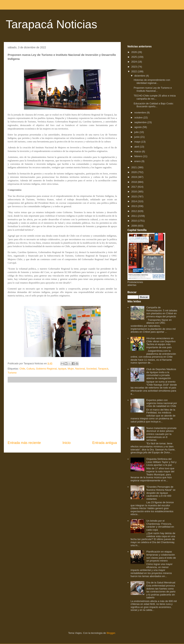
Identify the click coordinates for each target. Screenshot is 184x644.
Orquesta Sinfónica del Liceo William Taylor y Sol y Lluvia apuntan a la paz (161, 462)
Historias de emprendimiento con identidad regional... (152, 81)
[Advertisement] (62, 411)
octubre (139, 118)
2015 (134, 197)
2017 (134, 187)
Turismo (12, 373)
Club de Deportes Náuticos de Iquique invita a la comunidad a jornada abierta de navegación (161, 374)
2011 (134, 216)
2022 (134, 71)
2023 (134, 67)
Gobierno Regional (46, 369)
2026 (134, 52)
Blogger (111, 633)
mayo (138, 142)
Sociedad (91, 369)
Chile (22, 369)
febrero (139, 156)
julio (137, 132)
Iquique (62, 369)
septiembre (141, 122)
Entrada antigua (105, 443)
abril (137, 147)
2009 (134, 226)
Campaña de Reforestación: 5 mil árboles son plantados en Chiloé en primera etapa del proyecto (162, 312)
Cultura (30, 369)
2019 (134, 177)
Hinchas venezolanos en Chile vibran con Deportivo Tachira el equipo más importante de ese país (161, 343)
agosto (138, 127)
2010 (134, 221)
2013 (134, 206)
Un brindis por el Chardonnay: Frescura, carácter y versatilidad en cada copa (160, 525)
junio (137, 137)
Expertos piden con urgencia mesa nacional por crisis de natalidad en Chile (162, 403)
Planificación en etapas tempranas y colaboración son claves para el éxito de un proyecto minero (161, 556)
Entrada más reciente (24, 443)
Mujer (71, 369)
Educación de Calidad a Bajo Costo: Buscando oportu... (154, 105)
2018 (134, 182)
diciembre (140, 76)
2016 (134, 192)
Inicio (67, 443)
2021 (134, 167)
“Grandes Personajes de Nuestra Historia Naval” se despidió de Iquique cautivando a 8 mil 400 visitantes (161, 493)
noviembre (140, 113)
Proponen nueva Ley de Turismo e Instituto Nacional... (153, 89)
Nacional (80, 369)
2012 (134, 211)
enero (138, 161)
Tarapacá (103, 369)
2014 (134, 201)
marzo (138, 151)
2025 (134, 57)
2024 (134, 62)
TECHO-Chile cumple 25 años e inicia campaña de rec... (155, 97)
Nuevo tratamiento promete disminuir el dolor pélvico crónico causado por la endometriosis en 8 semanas (161, 434)
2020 (134, 172)
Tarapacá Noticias (51, 24)
